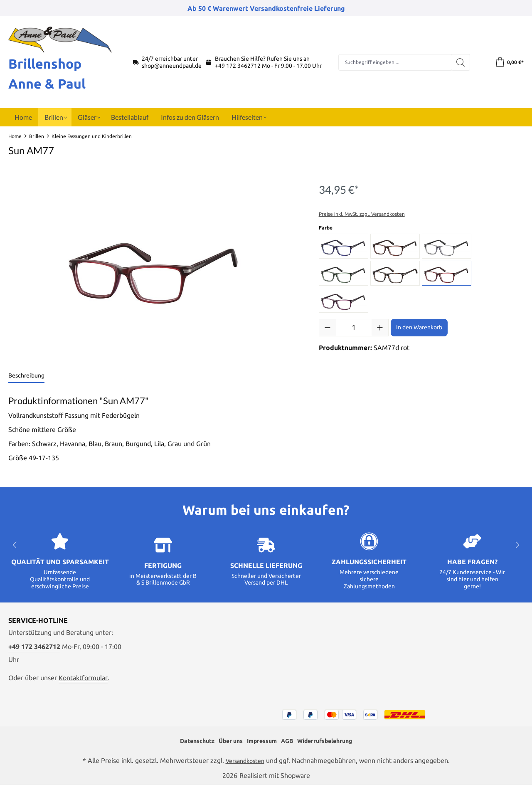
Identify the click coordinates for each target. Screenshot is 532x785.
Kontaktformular (83, 676)
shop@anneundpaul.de (172, 66)
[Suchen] (458, 62)
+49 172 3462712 (238, 66)
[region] (155, 267)
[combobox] (394, 62)
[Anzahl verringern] (328, 328)
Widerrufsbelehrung (332, 740)
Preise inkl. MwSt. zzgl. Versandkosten (362, 214)
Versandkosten (245, 760)
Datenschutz (187, 740)
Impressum (261, 740)
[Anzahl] (354, 328)
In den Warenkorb (419, 327)
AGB (289, 740)
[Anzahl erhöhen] (380, 328)
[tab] (26, 376)
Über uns (225, 740)
